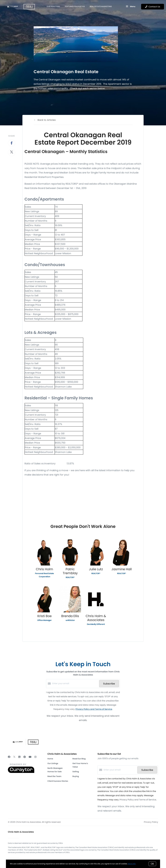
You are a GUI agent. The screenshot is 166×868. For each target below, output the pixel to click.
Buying (76, 776)
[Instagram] (35, 757)
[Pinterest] (25, 757)
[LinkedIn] (19, 757)
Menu (131, 7)
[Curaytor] (21, 772)
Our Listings (53, 763)
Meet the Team (54, 776)
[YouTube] (30, 757)
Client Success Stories (58, 781)
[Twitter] (14, 757)
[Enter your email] (75, 684)
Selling (76, 772)
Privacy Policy (151, 822)
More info (132, 864)
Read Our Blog (79, 759)
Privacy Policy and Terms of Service (94, 709)
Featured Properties (75, 6)
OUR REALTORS (53, 6)
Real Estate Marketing (101, 6)
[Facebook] (9, 757)
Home (50, 759)
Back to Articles (47, 120)
